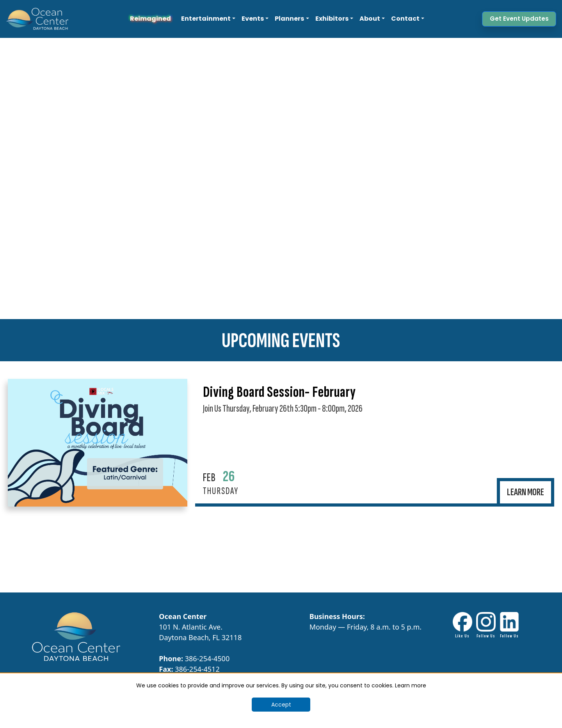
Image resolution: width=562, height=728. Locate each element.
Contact (405, 19)
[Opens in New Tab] (98, 443)
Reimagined (150, 19)
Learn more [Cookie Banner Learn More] (411, 685)
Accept (281, 705)
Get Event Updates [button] (519, 19)
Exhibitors (332, 19)
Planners (289, 19)
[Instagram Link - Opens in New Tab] (486, 625)
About (370, 19)
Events (253, 19)
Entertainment (206, 19)
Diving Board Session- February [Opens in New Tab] (279, 392)
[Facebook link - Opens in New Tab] (462, 625)
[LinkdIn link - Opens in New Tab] (509, 625)
